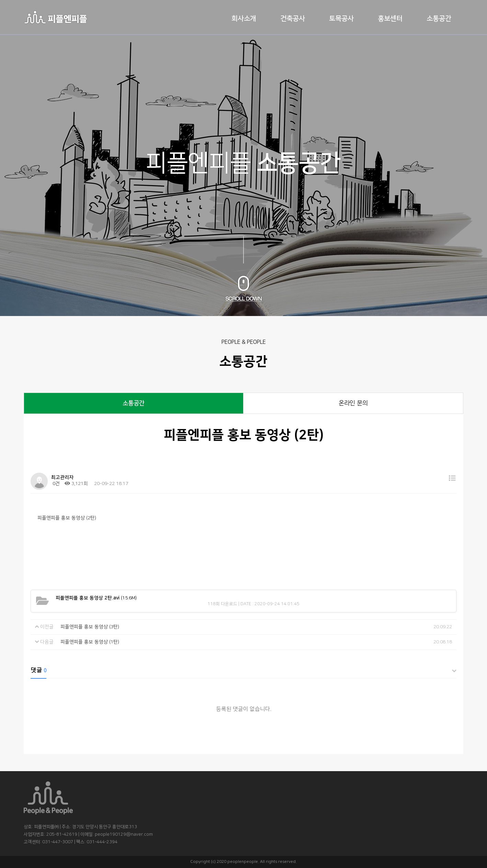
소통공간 (439, 19)
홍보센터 (390, 19)
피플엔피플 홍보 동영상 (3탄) (90, 627)
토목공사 (341, 19)
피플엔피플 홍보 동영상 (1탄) (90, 642)
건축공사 (293, 19)
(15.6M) (96, 598)
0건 (55, 484)
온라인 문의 (353, 403)
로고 (56, 17)
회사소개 (244, 19)
